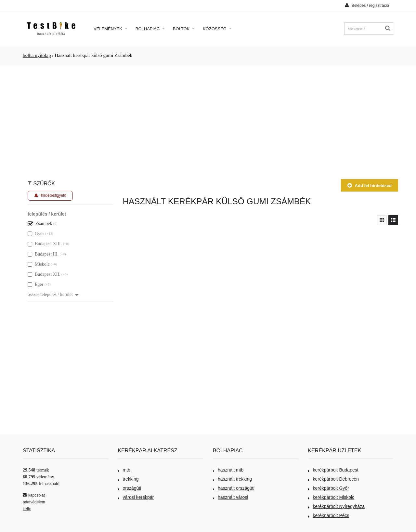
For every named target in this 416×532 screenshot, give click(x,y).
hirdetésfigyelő (50, 196)
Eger (35, 284)
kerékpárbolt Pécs (329, 515)
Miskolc (39, 264)
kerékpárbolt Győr (329, 488)
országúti (130, 488)
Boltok (184, 29)
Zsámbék (40, 224)
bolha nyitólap (37, 55)
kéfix (27, 509)
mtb (124, 470)
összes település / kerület (53, 294)
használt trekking (232, 479)
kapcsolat (34, 495)
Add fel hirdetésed (370, 186)
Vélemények (110, 29)
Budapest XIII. (45, 244)
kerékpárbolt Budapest (333, 470)
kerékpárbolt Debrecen (334, 479)
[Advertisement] (208, 119)
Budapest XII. (44, 274)
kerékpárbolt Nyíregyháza (337, 506)
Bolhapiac (150, 29)
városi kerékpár (136, 497)
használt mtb (228, 470)
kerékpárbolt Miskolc (331, 497)
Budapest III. (43, 254)
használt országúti (234, 488)
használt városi (230, 497)
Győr (36, 234)
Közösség (217, 29)
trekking (128, 479)
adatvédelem (34, 502)
